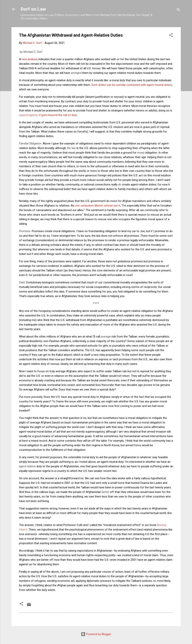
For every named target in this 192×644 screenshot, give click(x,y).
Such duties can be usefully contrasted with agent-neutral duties (132, 85)
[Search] (178, 10)
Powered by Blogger (96, 634)
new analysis (30, 59)
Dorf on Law (33, 9)
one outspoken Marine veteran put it (98, 206)
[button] (171, 36)
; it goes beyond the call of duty (48, 115)
